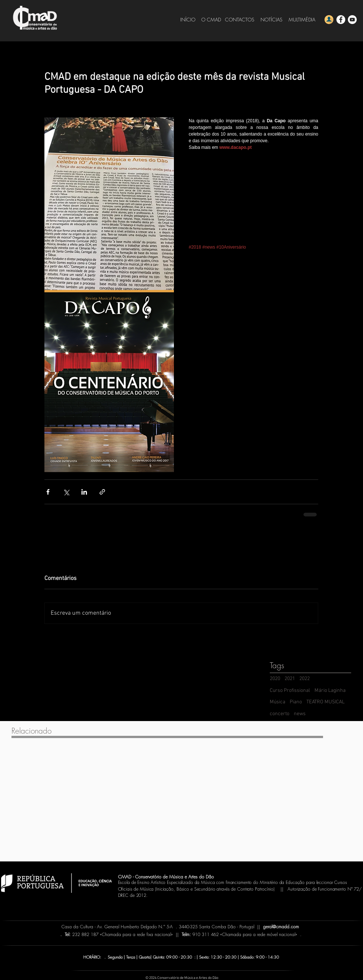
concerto (280, 714)
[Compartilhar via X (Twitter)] (66, 492)
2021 (290, 679)
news (300, 714)
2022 (305, 679)
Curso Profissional (290, 691)
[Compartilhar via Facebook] (48, 492)
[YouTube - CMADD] (352, 20)
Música (278, 702)
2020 (275, 679)
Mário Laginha (330, 691)
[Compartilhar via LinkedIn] (84, 492)
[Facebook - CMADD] (341, 20)
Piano (296, 702)
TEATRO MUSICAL (325, 702)
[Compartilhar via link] (102, 492)
